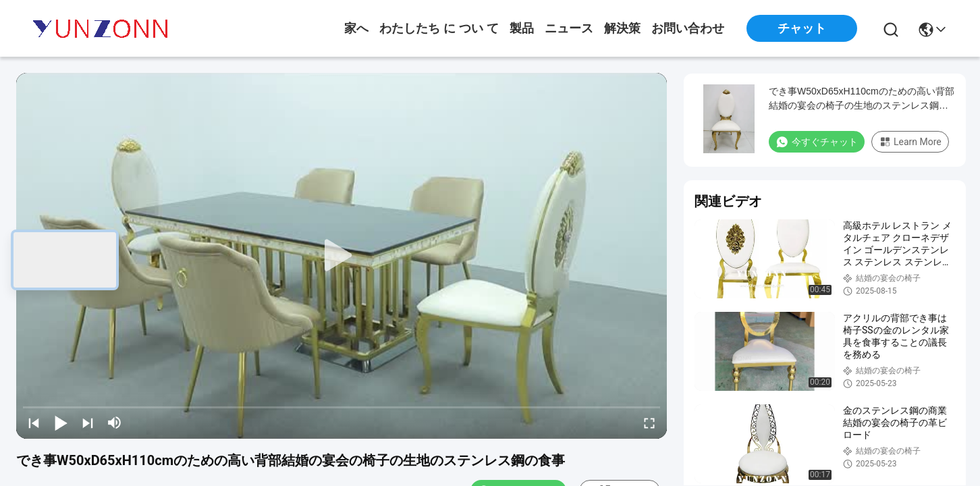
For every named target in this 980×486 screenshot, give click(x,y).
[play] (342, 256)
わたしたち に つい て (439, 28)
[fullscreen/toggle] (649, 423)
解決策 (622, 28)
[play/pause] (61, 423)
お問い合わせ (688, 28)
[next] (88, 423)
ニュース (569, 28)
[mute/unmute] (115, 423)
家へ (356, 28)
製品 (522, 28)
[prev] (34, 423)
